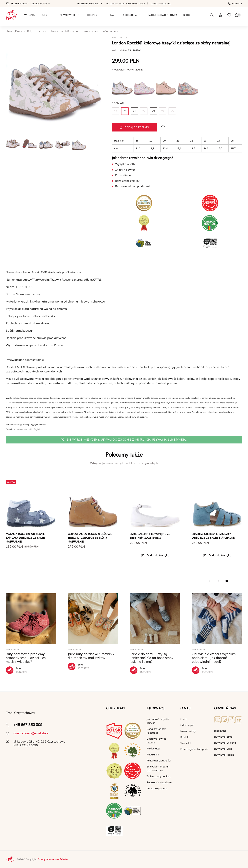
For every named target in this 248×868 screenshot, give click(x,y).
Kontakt (235, 4)
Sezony (42, 31)
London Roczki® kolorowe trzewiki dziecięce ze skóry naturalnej (86, 31)
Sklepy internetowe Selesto (53, 859)
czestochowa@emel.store (31, 733)
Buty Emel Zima (223, 737)
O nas (184, 719)
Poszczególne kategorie (194, 749)
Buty (30, 31)
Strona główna (14, 31)
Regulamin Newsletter (160, 782)
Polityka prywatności (159, 761)
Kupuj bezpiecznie (157, 788)
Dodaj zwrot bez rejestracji (156, 731)
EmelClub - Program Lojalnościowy (158, 768)
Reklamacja (153, 749)
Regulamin (153, 755)
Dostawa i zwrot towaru (156, 741)
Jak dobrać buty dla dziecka (158, 721)
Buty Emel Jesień (224, 755)
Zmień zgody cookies (159, 776)
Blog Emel (220, 731)
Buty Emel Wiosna (225, 743)
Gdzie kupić (187, 725)
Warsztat (186, 743)
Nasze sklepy (188, 731)
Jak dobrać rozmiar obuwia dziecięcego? (142, 158)
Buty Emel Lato (223, 749)
